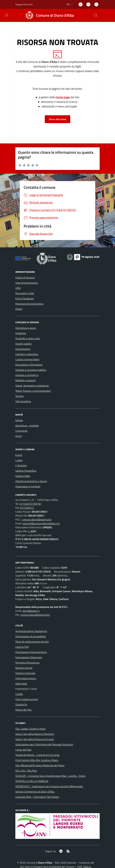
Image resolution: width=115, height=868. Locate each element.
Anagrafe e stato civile (28, 338)
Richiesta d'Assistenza (27, 663)
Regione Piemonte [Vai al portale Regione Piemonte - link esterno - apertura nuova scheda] (24, 4)
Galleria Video (23, 476)
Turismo (19, 396)
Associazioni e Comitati (28, 486)
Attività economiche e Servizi (31, 481)
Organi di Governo (25, 277)
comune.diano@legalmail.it (37, 519)
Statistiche (21, 704)
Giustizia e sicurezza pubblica (31, 370)
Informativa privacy (26, 678)
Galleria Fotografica (26, 471)
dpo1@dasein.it (31, 611)
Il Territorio (21, 465)
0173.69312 (27, 508)
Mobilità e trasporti (26, 380)
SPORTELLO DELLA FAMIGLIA (32, 781)
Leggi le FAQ (22, 647)
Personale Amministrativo (29, 304)
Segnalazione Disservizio (29, 657)
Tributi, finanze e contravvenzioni (33, 391)
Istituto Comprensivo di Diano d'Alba (35, 792)
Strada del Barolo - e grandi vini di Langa (37, 755)
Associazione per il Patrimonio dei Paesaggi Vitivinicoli (44, 744)
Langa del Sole (23, 750)
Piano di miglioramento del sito (32, 642)
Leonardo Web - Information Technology (37, 797)
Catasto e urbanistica (27, 354)
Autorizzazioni (23, 349)
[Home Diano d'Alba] (48, 15)
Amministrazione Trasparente (31, 631)
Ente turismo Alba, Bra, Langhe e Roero (37, 760)
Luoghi (19, 460)
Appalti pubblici (24, 344)
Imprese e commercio (27, 375)
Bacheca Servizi (24, 668)
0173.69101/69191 (30, 504)
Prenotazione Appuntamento (31, 652)
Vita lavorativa (23, 401)
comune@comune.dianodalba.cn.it (41, 523)
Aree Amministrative (27, 283)
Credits (19, 694)
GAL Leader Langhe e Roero (31, 729)
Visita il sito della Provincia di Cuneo (35, 739)
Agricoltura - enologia (27, 425)
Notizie (19, 420)
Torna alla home (57, 119)
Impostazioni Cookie (26, 689)
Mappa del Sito (23, 710)
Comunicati (21, 431)
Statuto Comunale (25, 673)
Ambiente (21, 333)
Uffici (18, 288)
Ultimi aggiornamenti (27, 699)
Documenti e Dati (25, 293)
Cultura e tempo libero (27, 359)
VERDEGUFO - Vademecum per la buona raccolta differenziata (49, 786)
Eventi (19, 455)
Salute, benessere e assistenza (32, 386)
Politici (19, 309)
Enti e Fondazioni (25, 298)
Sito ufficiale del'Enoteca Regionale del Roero (40, 765)
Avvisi (19, 436)
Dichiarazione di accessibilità (31, 636)
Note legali (21, 683)
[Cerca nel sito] (96, 15)
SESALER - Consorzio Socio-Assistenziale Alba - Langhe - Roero (50, 776)
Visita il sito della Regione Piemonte (35, 734)
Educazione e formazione (29, 365)
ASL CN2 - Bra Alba (26, 771)
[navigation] (7, 15)
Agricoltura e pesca (26, 328)
